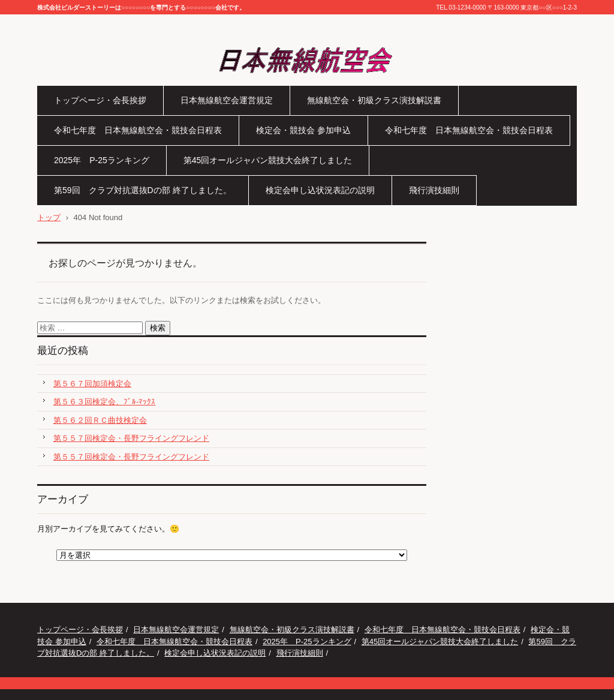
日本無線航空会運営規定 (227, 100)
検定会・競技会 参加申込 (303, 130)
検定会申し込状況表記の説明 (320, 190)
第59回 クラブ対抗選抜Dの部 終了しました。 (143, 190)
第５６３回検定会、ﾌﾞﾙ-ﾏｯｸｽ (104, 402)
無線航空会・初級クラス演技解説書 (374, 100)
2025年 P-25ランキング (102, 160)
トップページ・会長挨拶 (100, 100)
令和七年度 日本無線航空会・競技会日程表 (138, 130)
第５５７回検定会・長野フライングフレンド (131, 438)
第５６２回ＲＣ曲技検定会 (100, 420)
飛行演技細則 (434, 190)
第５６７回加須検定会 (92, 384)
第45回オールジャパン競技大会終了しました (268, 160)
